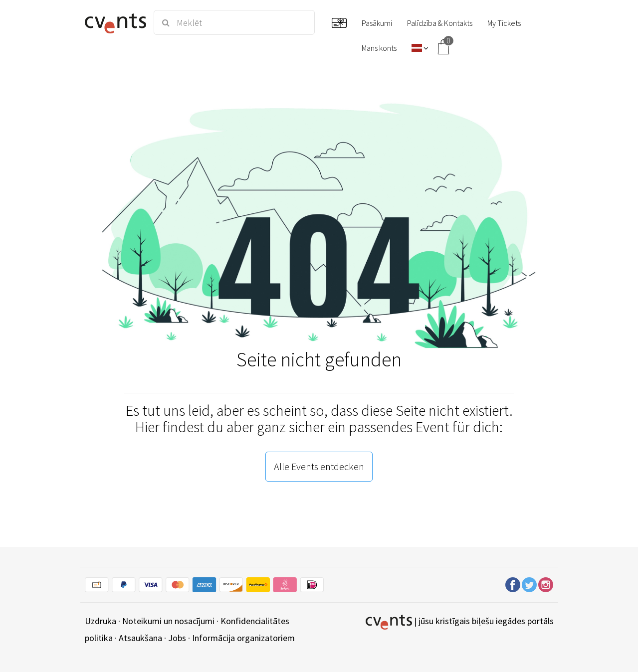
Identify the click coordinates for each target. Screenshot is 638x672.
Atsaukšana (140, 638)
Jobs (177, 638)
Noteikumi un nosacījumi (168, 621)
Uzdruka (101, 621)
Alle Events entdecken (319, 466)
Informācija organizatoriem (243, 638)
